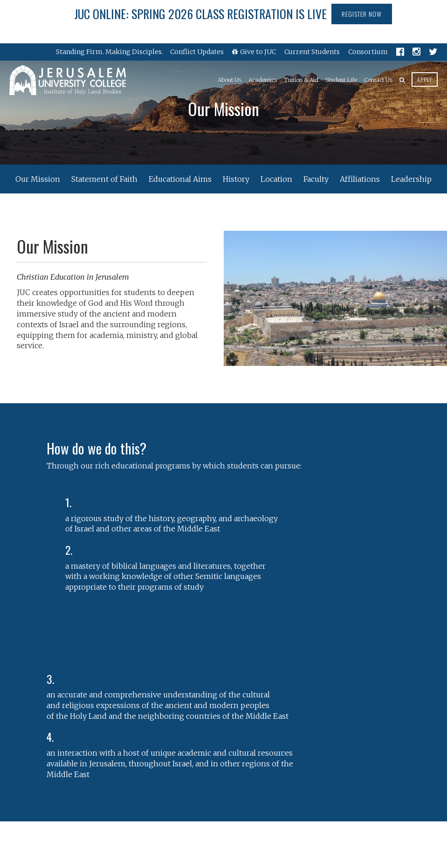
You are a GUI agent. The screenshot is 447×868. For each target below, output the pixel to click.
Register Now (362, 14)
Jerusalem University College (68, 80)
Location (276, 179)
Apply (425, 79)
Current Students (312, 52)
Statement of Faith (104, 179)
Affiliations (360, 179)
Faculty (316, 179)
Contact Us (378, 80)
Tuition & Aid (301, 80)
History (236, 179)
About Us (230, 80)
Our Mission (38, 179)
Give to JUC (254, 52)
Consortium (368, 52)
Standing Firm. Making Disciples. (110, 52)
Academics (263, 80)
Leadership (411, 179)
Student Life (341, 80)
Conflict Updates (197, 52)
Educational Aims (180, 179)
